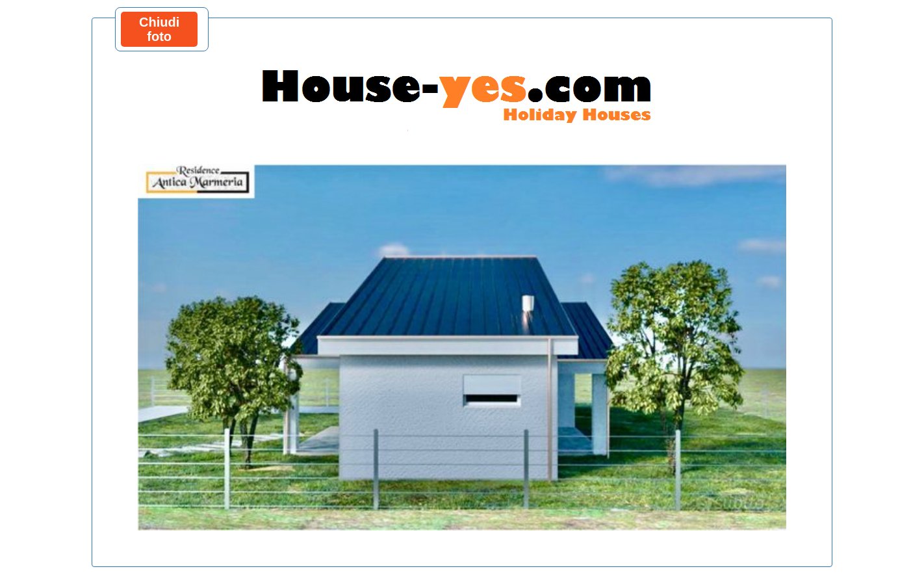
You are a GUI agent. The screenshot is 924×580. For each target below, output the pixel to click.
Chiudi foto (159, 29)
